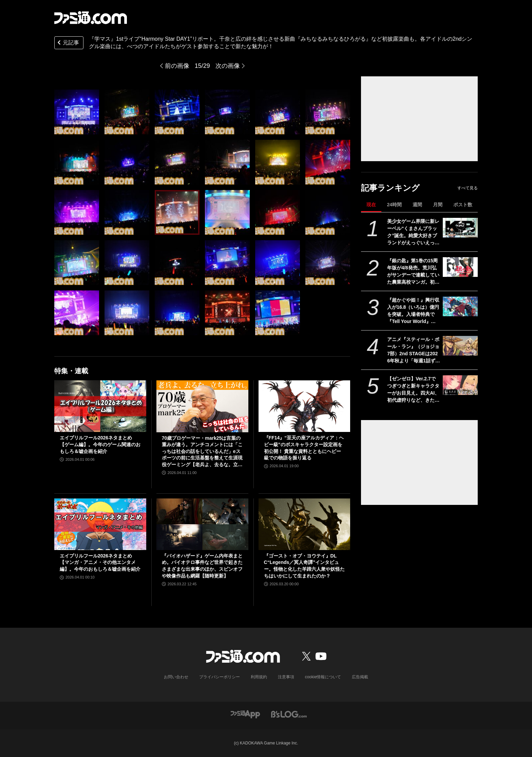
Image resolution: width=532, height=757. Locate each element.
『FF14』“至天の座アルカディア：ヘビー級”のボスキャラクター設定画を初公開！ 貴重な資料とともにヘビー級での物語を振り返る (304, 448)
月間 (438, 205)
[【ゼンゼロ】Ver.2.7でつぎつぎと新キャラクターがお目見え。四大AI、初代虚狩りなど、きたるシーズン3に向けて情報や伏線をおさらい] (460, 385)
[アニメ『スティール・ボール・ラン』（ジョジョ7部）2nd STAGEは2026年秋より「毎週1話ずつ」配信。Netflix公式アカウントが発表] (460, 346)
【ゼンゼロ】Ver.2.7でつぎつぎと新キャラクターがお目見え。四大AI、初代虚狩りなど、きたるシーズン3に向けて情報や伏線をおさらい (413, 390)
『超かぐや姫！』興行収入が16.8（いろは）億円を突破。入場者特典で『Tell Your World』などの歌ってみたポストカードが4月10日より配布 (413, 311)
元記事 (68, 43)
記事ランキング (390, 188)
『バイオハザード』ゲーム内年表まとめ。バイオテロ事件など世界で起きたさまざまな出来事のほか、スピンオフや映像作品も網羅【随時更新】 (202, 566)
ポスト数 (463, 205)
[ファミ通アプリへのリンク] (245, 714)
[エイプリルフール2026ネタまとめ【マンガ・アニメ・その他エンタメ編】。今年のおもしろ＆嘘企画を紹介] (100, 524)
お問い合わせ (176, 677)
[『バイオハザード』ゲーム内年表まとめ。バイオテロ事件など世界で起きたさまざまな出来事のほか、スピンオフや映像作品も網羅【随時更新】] (202, 524)
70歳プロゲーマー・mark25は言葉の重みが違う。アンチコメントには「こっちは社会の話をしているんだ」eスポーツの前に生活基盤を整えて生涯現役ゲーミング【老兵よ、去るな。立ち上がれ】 (202, 452)
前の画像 (177, 66)
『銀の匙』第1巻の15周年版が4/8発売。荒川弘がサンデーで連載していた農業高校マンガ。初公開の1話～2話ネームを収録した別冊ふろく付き (414, 272)
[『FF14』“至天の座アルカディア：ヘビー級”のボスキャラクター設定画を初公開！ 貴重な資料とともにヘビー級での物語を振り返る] (305, 406)
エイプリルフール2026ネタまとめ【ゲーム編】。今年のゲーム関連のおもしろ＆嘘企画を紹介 (100, 444)
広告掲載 (360, 677)
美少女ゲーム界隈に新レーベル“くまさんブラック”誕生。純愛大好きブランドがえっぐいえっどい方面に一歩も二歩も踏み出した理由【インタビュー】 (413, 232)
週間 (417, 205)
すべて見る (468, 188)
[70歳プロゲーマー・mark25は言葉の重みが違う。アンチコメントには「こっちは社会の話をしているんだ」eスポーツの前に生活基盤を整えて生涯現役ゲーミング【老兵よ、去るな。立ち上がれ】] (202, 406)
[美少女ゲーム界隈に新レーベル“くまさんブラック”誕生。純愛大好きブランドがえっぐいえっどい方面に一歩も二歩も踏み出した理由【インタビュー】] (460, 228)
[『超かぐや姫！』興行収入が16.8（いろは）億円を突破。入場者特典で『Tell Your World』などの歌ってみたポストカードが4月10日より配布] (460, 306)
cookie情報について (323, 677)
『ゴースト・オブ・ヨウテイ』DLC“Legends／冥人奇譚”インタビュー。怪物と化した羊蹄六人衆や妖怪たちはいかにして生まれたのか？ (304, 566)
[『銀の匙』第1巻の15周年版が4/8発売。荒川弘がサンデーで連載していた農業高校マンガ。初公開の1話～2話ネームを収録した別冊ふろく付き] (460, 267)
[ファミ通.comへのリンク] (91, 18)
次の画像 (228, 66)
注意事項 (286, 677)
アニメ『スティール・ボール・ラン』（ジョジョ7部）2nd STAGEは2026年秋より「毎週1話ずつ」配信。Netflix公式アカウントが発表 (413, 351)
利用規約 (259, 677)
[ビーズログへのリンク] (289, 714)
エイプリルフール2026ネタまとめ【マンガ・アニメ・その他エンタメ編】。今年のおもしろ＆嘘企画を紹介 (100, 562)
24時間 (394, 205)
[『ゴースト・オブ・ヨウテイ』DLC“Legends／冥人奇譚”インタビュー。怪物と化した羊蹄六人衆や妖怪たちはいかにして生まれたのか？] (305, 524)
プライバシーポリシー (220, 677)
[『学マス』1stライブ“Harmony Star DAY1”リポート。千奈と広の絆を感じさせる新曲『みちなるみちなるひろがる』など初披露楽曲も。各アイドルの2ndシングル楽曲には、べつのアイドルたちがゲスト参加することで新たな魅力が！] (77, 112)
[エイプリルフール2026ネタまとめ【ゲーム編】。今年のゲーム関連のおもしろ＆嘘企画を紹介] (100, 406)
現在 (371, 205)
